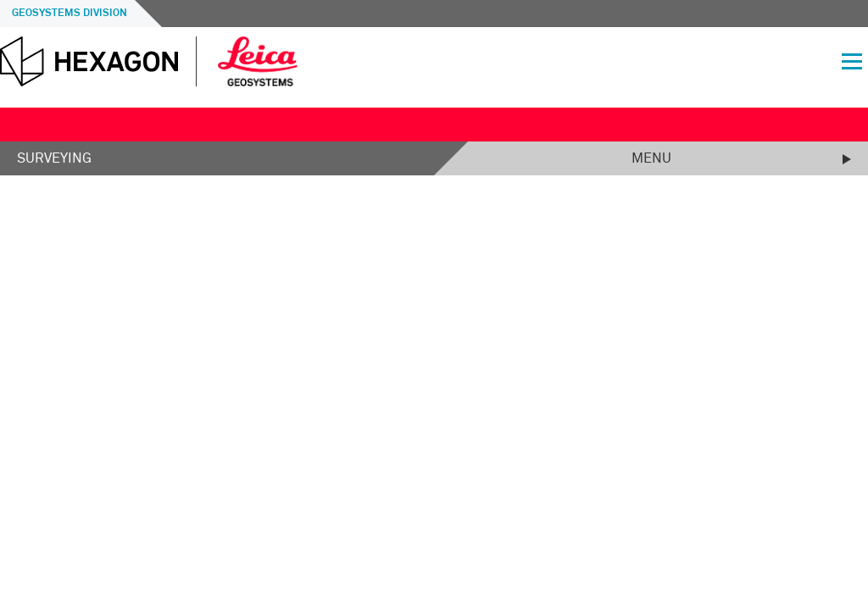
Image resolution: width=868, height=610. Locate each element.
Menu (651, 158)
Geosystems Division (70, 14)
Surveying (54, 158)
